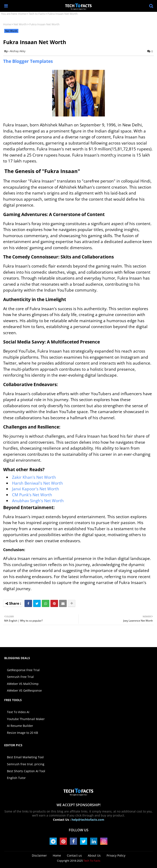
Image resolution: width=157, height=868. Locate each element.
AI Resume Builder (20, 726)
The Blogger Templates (28, 61)
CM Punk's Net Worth (32, 495)
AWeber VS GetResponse (24, 690)
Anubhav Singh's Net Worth (38, 501)
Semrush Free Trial (20, 677)
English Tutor (16, 778)
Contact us (74, 855)
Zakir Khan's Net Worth (34, 477)
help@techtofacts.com (88, 820)
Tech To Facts (92, 861)
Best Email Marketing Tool (25, 757)
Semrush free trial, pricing (26, 764)
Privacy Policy (116, 855)
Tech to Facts (37, 14)
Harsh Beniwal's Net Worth (37, 483)
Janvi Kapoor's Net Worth (36, 489)
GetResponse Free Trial (23, 670)
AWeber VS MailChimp (23, 684)
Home (22, 14)
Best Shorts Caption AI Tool (26, 771)
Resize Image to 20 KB (22, 733)
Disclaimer (39, 855)
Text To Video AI (18, 712)
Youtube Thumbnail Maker (26, 719)
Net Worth (20, 24)
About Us (94, 855)
